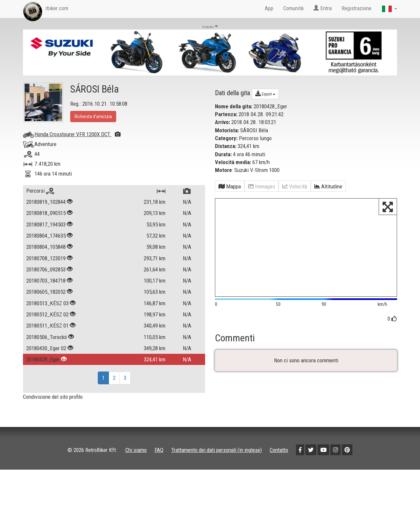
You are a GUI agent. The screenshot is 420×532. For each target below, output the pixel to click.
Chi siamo (136, 450)
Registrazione (357, 8)
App (269, 8)
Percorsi (40, 191)
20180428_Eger (43, 359)
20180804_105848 (46, 247)
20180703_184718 (46, 281)
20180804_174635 (46, 236)
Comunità (293, 8)
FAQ (159, 450)
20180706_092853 (46, 269)
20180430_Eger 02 (46, 348)
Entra (323, 8)
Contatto (279, 450)
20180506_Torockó (47, 337)
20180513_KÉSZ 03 (47, 303)
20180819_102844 (46, 202)
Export (265, 94)
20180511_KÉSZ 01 (47, 326)
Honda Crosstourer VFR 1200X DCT (77, 134)
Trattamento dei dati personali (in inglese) (217, 450)
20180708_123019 (46, 258)
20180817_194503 (46, 224)
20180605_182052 (46, 292)
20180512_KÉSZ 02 (47, 314)
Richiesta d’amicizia (93, 117)
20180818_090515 (46, 213)
